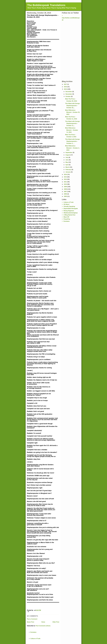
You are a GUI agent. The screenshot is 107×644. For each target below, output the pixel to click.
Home (43, 622)
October (68, 96)
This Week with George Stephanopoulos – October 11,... (72, 123)
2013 (66, 177)
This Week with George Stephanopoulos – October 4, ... (72, 141)
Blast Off (66, 217)
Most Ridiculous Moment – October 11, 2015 (72, 130)
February (69, 170)
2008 (66, 189)
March (68, 167)
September (69, 152)
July (67, 157)
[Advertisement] (70, 26)
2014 (66, 174)
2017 (66, 84)
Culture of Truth (69, 202)
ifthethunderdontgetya (71, 213)
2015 (66, 89)
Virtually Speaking (69, 206)
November (69, 94)
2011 (66, 182)
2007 (66, 192)
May (67, 162)
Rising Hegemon (69, 211)
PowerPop (67, 219)
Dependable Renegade (71, 208)
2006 (66, 194)
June (67, 160)
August (68, 155)
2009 (66, 187)
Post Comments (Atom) (43, 626)
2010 (66, 184)
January (68, 172)
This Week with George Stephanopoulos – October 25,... (72, 106)
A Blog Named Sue (69, 215)
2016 (66, 87)
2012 (66, 179)
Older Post (56, 622)
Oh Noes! (67, 204)
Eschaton (67, 221)
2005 (66, 196)
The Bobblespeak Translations (46, 5)
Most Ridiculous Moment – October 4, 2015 (72, 148)
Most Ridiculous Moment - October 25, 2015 (73, 112)
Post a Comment (32, 619)
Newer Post (30, 622)
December (69, 92)
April (67, 165)
